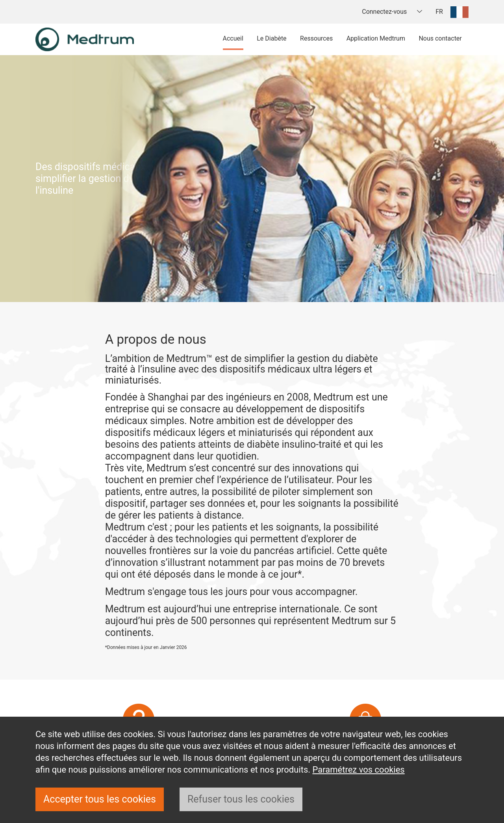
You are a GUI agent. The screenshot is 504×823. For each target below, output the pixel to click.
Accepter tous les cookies (100, 799)
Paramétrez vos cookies (359, 770)
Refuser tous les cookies (241, 799)
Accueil (233, 38)
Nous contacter (440, 38)
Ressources (316, 38)
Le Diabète (271, 38)
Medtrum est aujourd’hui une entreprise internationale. (223, 609)
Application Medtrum (376, 38)
